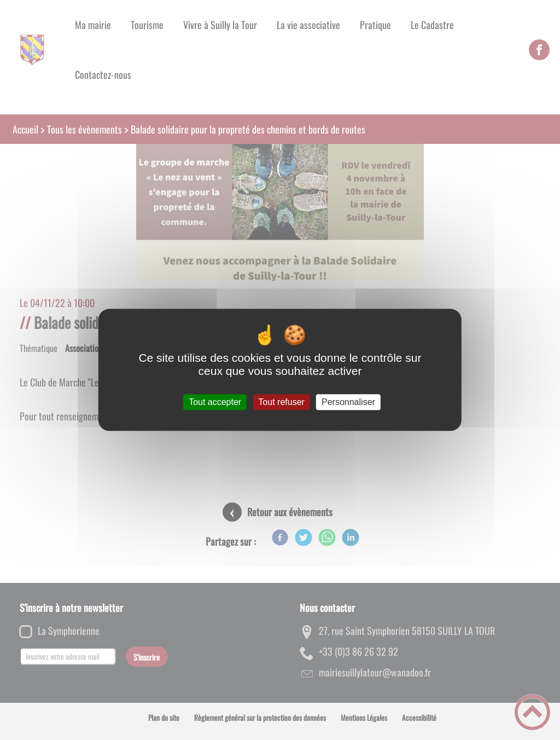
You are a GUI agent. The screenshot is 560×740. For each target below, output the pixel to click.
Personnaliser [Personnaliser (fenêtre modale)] (348, 402)
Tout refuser (281, 402)
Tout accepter (215, 402)
